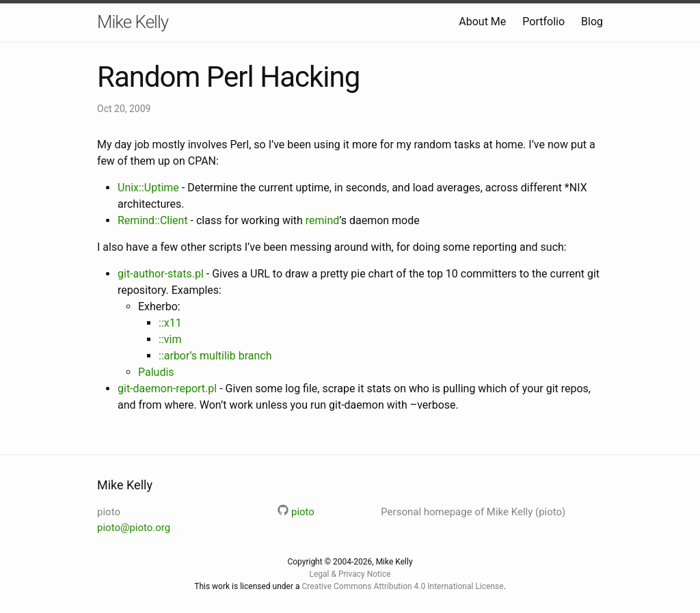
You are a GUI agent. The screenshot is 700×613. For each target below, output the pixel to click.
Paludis (156, 372)
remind (323, 220)
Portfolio (543, 22)
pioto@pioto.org (134, 528)
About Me (482, 22)
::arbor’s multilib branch (215, 356)
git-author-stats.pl (161, 274)
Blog (592, 22)
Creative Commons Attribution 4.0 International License (402, 586)
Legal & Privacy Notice (350, 574)
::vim (170, 339)
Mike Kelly (133, 22)
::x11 (170, 323)
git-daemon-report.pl (167, 389)
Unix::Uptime (148, 188)
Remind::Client (153, 220)
